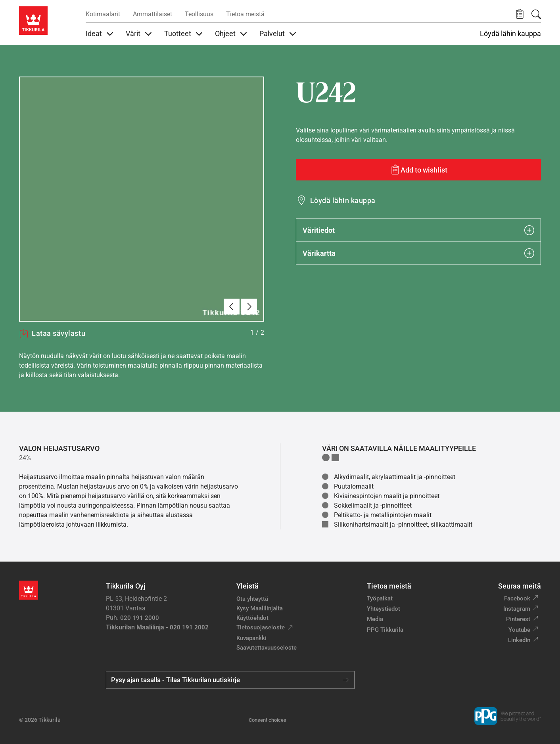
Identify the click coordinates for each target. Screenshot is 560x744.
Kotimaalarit (103, 14)
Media (375, 619)
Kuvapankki (251, 638)
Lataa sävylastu (52, 334)
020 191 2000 (140, 618)
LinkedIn (519, 640)
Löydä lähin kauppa (510, 34)
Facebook (517, 598)
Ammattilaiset (152, 14)
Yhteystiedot (384, 609)
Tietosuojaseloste (261, 627)
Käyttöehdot (252, 618)
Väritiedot (418, 230)
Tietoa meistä (245, 14)
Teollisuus (199, 14)
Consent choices (268, 720)
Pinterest (518, 619)
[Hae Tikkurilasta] (536, 14)
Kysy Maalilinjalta (260, 608)
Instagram (517, 609)
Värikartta (418, 253)
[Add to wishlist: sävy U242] (418, 170)
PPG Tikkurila (385, 630)
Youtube (519, 630)
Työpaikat (380, 598)
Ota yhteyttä (252, 599)
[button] (520, 14)
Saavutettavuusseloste (267, 648)
